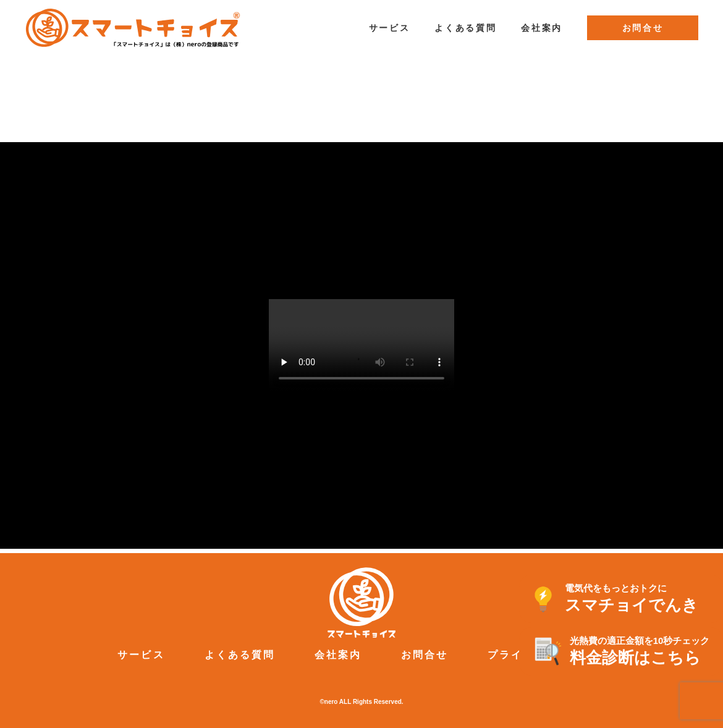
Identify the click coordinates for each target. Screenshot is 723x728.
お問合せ (643, 28)
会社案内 (542, 28)
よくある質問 (465, 28)
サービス (390, 28)
